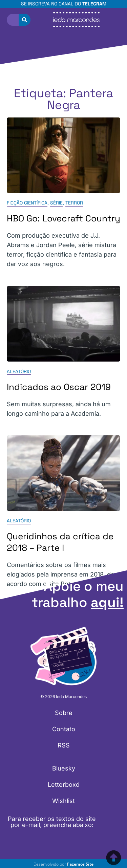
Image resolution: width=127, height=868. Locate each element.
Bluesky (64, 768)
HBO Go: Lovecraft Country (63, 219)
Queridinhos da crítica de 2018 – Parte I (60, 542)
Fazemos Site (80, 864)
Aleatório (19, 371)
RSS (64, 745)
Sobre (64, 713)
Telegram (94, 4)
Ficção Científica (27, 203)
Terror (74, 203)
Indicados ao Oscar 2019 (59, 387)
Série (56, 203)
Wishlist (63, 801)
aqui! (107, 602)
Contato (64, 729)
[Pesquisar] (25, 20)
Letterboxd (64, 785)
